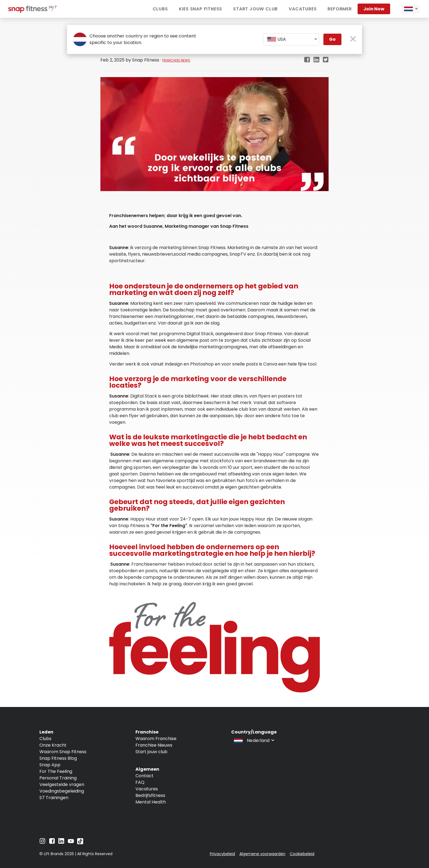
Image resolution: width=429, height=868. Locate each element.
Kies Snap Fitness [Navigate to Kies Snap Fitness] (201, 9)
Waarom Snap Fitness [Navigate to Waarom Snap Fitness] (63, 752)
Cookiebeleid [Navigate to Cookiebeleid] (302, 854)
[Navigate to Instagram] (42, 842)
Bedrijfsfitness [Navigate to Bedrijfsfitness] (150, 795)
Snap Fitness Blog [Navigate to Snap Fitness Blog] (58, 758)
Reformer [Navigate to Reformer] (340, 9)
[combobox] (410, 9)
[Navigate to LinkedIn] (61, 842)
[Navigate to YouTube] (71, 842)
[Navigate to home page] (33, 11)
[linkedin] (316, 60)
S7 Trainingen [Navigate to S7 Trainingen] (54, 798)
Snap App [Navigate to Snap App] (50, 765)
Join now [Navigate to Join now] (374, 9)
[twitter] (326, 60)
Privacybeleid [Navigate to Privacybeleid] (222, 854)
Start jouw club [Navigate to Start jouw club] (255, 9)
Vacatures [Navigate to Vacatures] (147, 789)
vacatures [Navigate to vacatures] (303, 9)
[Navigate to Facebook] (52, 842)
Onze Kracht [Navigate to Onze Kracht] (53, 745)
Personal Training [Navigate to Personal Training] (58, 778)
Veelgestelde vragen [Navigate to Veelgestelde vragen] (62, 784)
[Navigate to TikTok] (80, 843)
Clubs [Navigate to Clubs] (160, 9)
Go (332, 39)
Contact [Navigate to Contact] (144, 776)
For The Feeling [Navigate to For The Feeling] (56, 771)
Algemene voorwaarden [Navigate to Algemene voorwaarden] (262, 854)
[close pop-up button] (353, 40)
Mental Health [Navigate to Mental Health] (151, 802)
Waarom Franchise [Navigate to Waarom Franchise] (156, 739)
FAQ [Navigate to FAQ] (140, 782)
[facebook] (307, 60)
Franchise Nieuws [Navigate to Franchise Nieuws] (154, 745)
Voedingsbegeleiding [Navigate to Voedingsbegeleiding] (62, 791)
